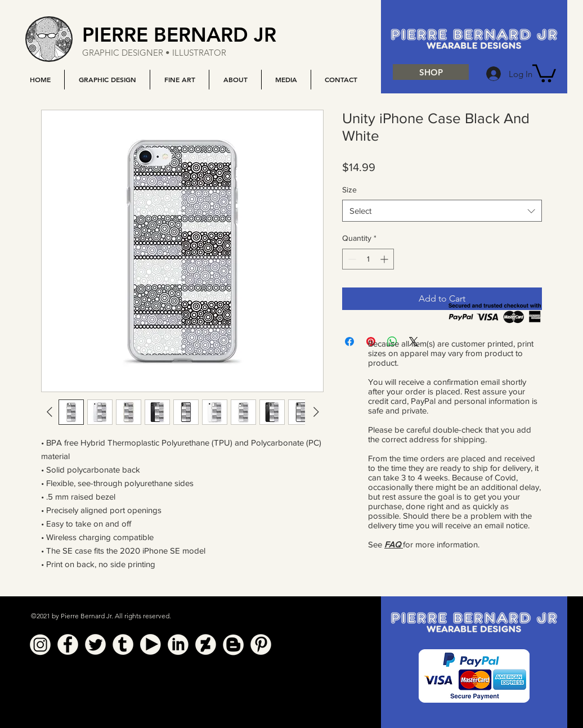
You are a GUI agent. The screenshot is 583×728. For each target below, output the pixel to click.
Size (349, 190)
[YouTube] (151, 644)
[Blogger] (233, 644)
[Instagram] (40, 644)
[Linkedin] (178, 644)
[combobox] (442, 211)
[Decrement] (351, 259)
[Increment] (385, 259)
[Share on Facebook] (349, 341)
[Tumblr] (123, 644)
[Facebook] (68, 644)
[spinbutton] (368, 259)
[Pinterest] (261, 644)
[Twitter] (95, 644)
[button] (107, 80)
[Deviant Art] (206, 644)
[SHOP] (431, 72)
